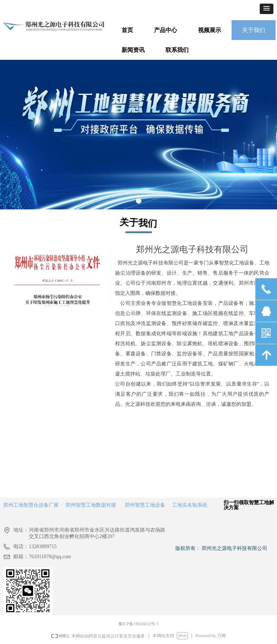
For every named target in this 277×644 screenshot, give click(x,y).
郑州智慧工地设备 (145, 505)
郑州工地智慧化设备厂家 (31, 505)
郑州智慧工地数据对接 (91, 505)
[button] (267, 9)
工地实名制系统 (190, 505)
